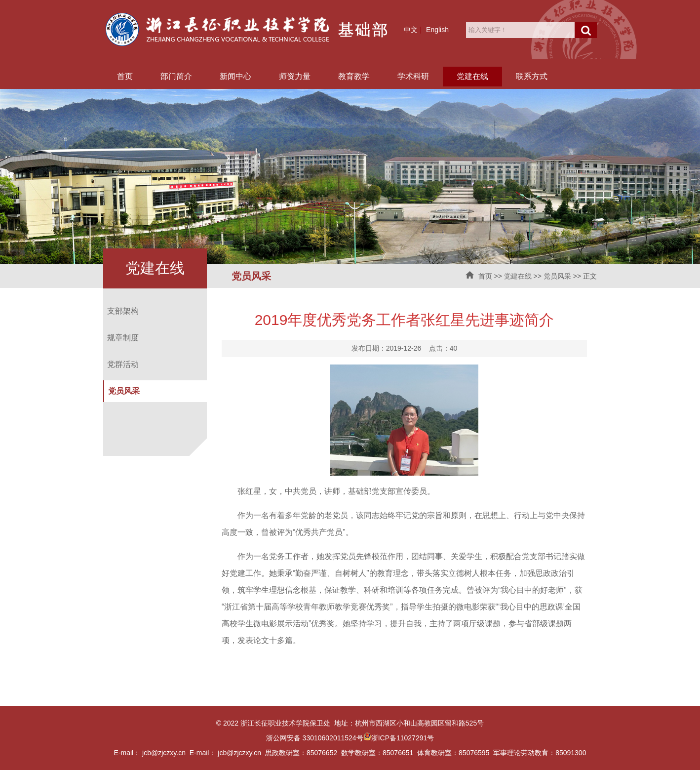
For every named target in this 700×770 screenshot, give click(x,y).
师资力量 (295, 76)
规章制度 (123, 338)
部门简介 (176, 76)
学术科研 (413, 76)
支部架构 (123, 311)
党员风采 (557, 276)
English (437, 30)
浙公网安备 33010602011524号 (319, 738)
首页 (125, 76)
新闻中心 (235, 76)
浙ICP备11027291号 (403, 738)
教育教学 (354, 76)
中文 (411, 30)
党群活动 (123, 364)
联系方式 (532, 76)
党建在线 (472, 76)
